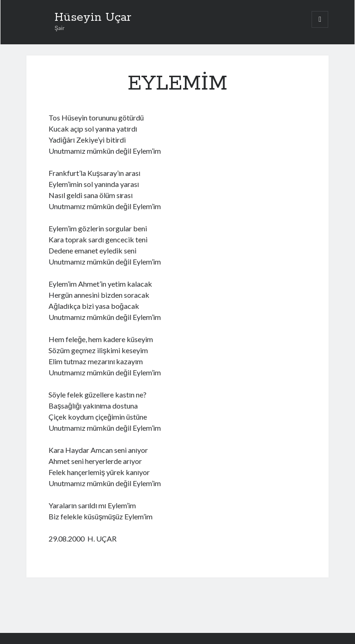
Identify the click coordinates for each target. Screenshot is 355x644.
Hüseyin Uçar (93, 18)
